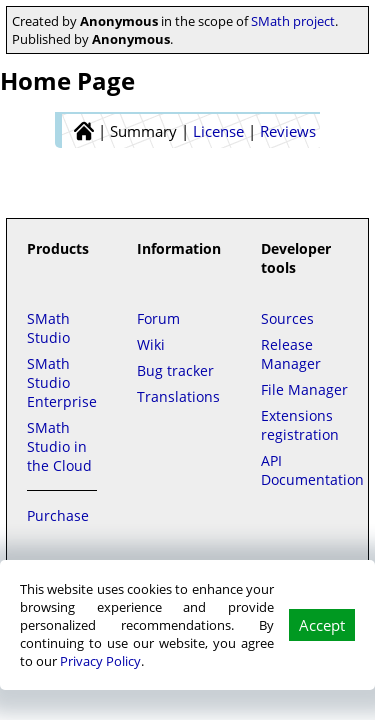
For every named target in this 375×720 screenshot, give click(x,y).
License (218, 131)
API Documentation (312, 470)
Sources (287, 318)
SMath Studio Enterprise (62, 382)
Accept (322, 625)
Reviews (288, 131)
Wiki (151, 344)
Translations (178, 396)
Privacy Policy (100, 661)
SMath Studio (48, 328)
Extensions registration (300, 425)
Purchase (58, 515)
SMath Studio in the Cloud (59, 446)
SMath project (293, 21)
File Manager (304, 389)
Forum (158, 318)
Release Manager (291, 354)
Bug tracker (175, 370)
